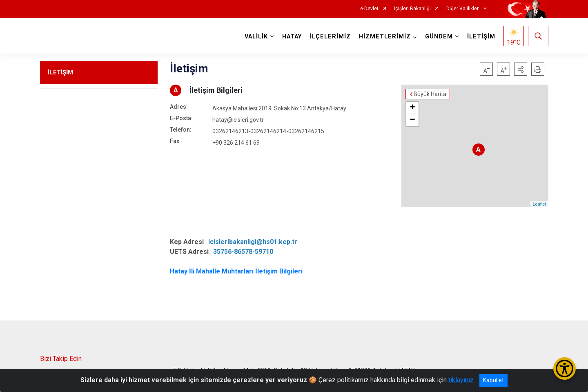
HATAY (292, 37)
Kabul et (493, 380)
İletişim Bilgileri (216, 90)
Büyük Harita (430, 94)
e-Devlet (369, 9)
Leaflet (539, 204)
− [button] (412, 120)
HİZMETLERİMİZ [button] (385, 37)
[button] (521, 69)
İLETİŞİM (481, 37)
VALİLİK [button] (256, 37)
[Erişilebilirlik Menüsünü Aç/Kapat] (565, 368)
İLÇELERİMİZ (330, 37)
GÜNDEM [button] (439, 37)
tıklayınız (461, 380)
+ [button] (412, 108)
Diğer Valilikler (463, 9)
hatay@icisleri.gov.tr (238, 120)
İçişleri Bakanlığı (412, 9)
